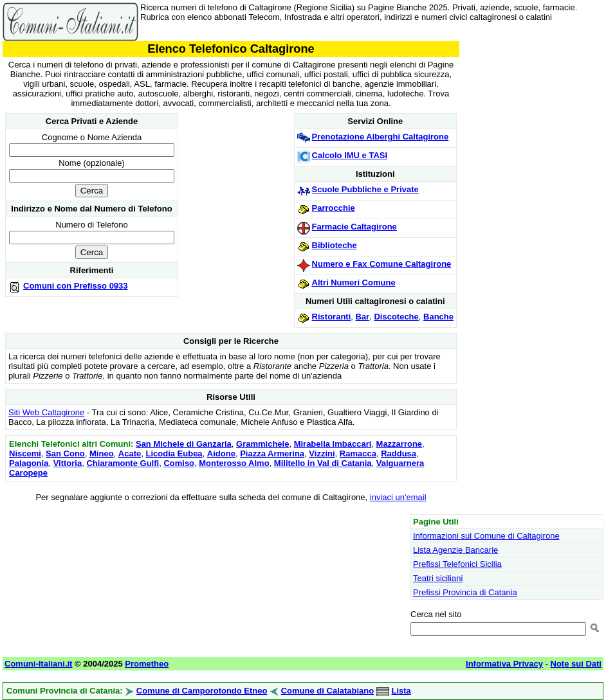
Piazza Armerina (272, 453)
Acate (130, 453)
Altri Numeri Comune (354, 283)
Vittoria (68, 463)
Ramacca (358, 453)
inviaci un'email (398, 497)
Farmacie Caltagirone (354, 227)
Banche (438, 317)
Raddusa (399, 453)
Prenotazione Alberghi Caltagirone (381, 137)
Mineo (102, 453)
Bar (363, 317)
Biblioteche (335, 245)
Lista (401, 691)
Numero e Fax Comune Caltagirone (382, 264)
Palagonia (29, 463)
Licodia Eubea (174, 453)
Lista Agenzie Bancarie (455, 550)
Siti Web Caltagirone (46, 412)
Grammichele (262, 444)
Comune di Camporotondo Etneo (202, 691)
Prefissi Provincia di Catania (465, 592)
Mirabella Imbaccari (333, 444)
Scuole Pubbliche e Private (365, 189)
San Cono (65, 453)
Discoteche (396, 317)
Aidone (221, 453)
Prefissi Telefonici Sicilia (457, 564)
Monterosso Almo (234, 463)
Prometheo (147, 664)
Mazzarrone (399, 444)
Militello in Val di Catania (323, 463)
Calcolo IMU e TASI (350, 155)
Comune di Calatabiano (327, 691)
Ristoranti (332, 317)
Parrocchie (334, 208)
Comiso (179, 463)
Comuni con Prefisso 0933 (76, 286)
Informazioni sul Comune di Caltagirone (486, 536)
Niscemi (25, 453)
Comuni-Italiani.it (38, 664)
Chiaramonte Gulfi (123, 463)
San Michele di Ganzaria (184, 444)
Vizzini (322, 453)
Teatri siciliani (438, 578)
